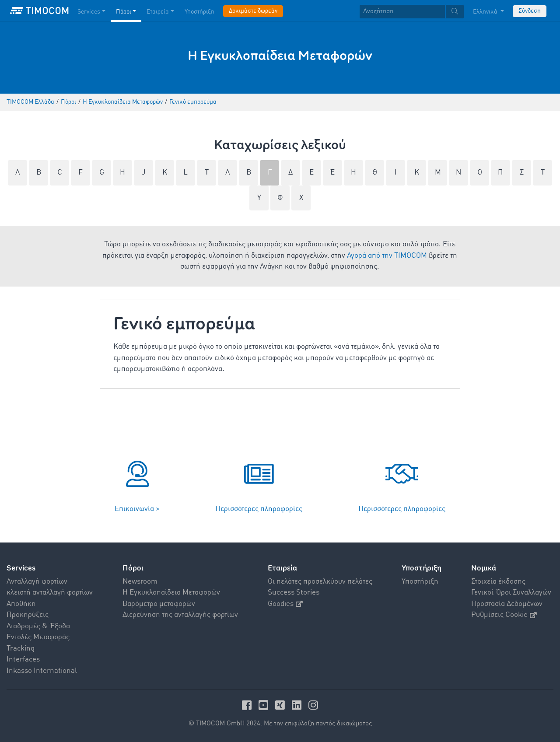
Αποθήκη (21, 604)
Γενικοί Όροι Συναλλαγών (511, 593)
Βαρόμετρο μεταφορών (159, 604)
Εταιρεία (282, 568)
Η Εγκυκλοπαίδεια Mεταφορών (171, 593)
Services (21, 568)
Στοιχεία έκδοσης (498, 582)
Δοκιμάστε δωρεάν (253, 11)
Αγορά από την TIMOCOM (387, 256)
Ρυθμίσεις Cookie (504, 615)
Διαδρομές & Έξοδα (38, 626)
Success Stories (294, 593)
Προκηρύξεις (28, 615)
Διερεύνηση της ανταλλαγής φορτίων (180, 615)
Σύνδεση (530, 11)
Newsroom (140, 582)
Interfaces (23, 660)
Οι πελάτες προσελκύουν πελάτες (320, 582)
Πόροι (133, 568)
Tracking (21, 649)
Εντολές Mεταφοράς (38, 637)
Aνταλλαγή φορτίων (37, 582)
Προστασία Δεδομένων (507, 604)
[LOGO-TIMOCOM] (39, 11)
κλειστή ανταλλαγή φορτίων (50, 593)
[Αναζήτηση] (402, 12)
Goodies (285, 604)
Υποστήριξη (420, 582)
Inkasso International (42, 671)
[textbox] (412, 12)
